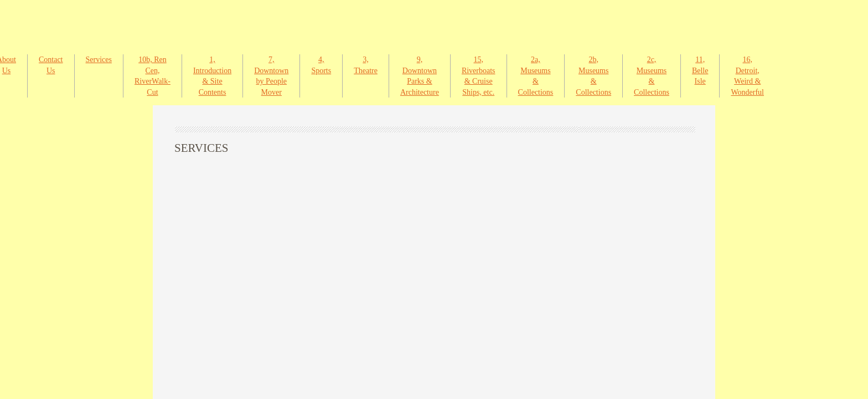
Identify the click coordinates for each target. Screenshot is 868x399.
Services (99, 60)
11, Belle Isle (700, 70)
